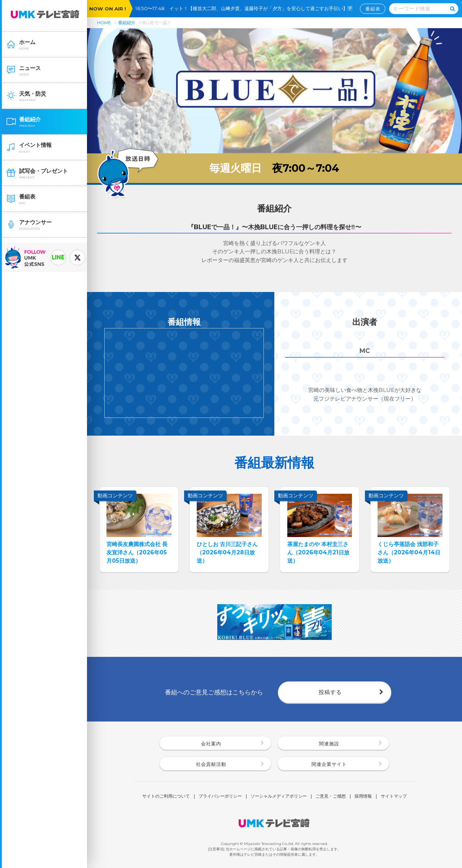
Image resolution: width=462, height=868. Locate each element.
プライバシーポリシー (220, 797)
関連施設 (329, 743)
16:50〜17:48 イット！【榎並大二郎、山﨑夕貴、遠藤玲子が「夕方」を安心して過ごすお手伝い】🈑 (246, 8)
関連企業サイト (329, 764)
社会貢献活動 (211, 764)
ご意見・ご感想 (331, 797)
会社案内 (211, 743)
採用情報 (363, 797)
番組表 (373, 9)
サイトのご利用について (166, 797)
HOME (104, 23)
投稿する (330, 692)
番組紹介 (127, 23)
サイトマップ (394, 797)
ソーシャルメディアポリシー (279, 797)
